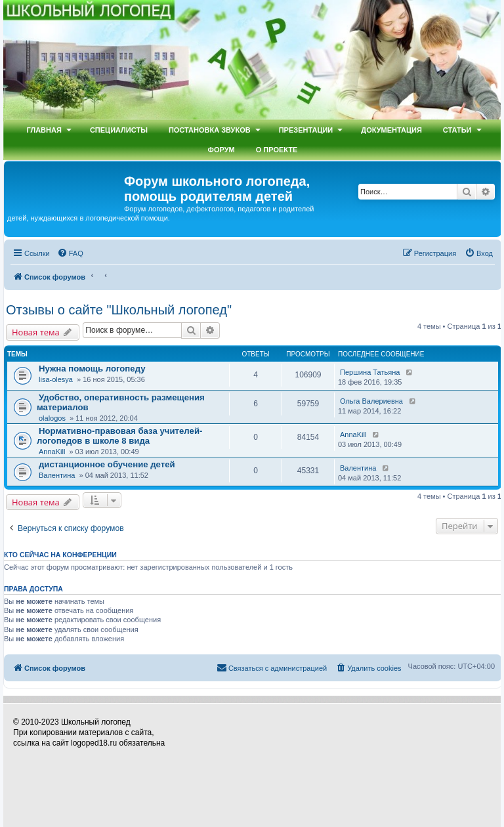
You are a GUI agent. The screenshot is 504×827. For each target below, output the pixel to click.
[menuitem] (70, 253)
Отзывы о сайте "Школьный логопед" (119, 310)
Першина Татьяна (370, 372)
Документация (391, 130)
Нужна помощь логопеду (92, 369)
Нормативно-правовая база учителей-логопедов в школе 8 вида (119, 436)
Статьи (457, 130)
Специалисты (119, 130)
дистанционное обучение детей (107, 464)
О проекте (277, 150)
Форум (221, 150)
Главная (44, 130)
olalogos (52, 418)
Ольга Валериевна (371, 401)
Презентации (306, 130)
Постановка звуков (210, 130)
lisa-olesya (56, 379)
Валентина (57, 475)
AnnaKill (52, 452)
